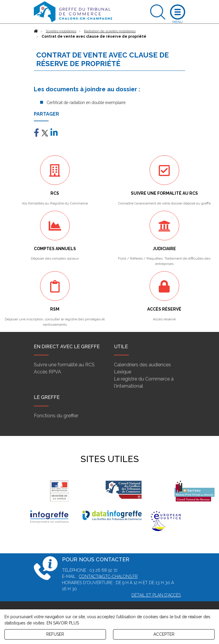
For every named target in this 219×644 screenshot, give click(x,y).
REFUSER (55, 634)
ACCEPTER (164, 634)
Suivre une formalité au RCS (64, 365)
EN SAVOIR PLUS (63, 623)
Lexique (123, 372)
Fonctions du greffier (56, 416)
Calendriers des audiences (142, 365)
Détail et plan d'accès (156, 595)
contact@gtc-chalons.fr (108, 576)
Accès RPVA (47, 372)
